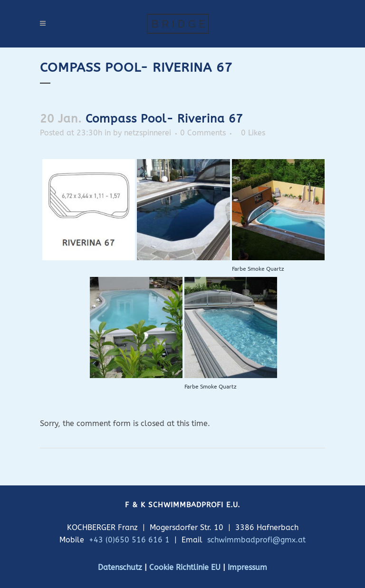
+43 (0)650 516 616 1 (129, 540)
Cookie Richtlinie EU (185, 567)
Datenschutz (120, 567)
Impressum (247, 567)
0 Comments (203, 133)
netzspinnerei (148, 133)
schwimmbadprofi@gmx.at (256, 540)
